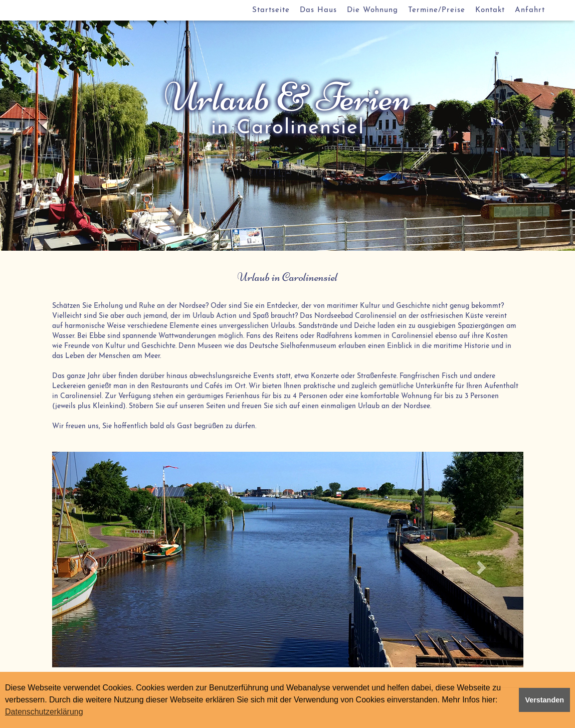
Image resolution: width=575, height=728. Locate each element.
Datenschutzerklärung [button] (44, 712)
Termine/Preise (437, 10)
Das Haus (318, 10)
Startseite (271, 10)
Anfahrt (530, 10)
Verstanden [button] (544, 700)
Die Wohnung (372, 10)
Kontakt (490, 10)
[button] (87, 560)
